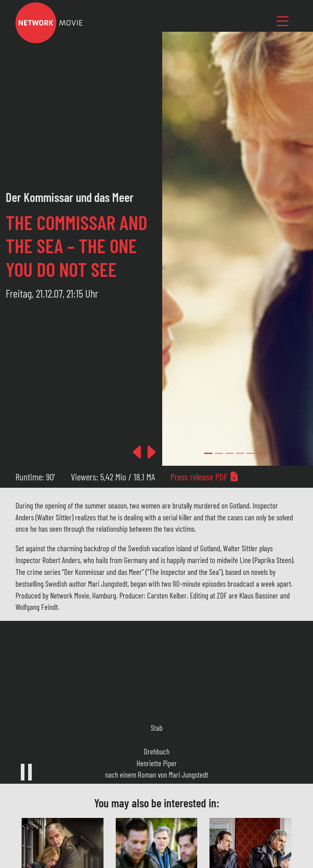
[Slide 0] (208, 453)
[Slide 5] (261, 453)
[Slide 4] (251, 453)
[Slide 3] (240, 453)
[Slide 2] (229, 453)
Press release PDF (205, 477)
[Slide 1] (219, 453)
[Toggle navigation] (283, 21)
